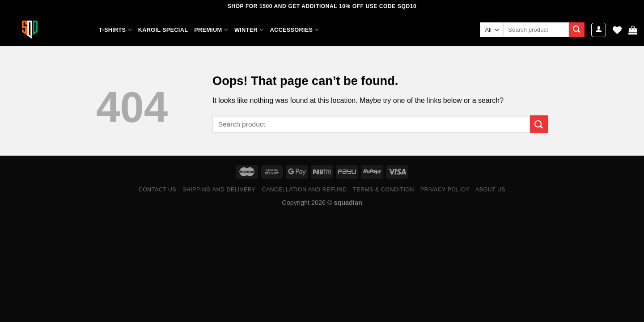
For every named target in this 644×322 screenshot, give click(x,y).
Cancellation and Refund (304, 190)
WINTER (249, 30)
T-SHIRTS (115, 30)
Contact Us (158, 190)
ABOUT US (490, 190)
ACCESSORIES (294, 30)
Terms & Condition (383, 190)
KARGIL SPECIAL (163, 30)
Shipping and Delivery (219, 190)
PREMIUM (211, 30)
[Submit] (576, 30)
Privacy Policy (445, 190)
